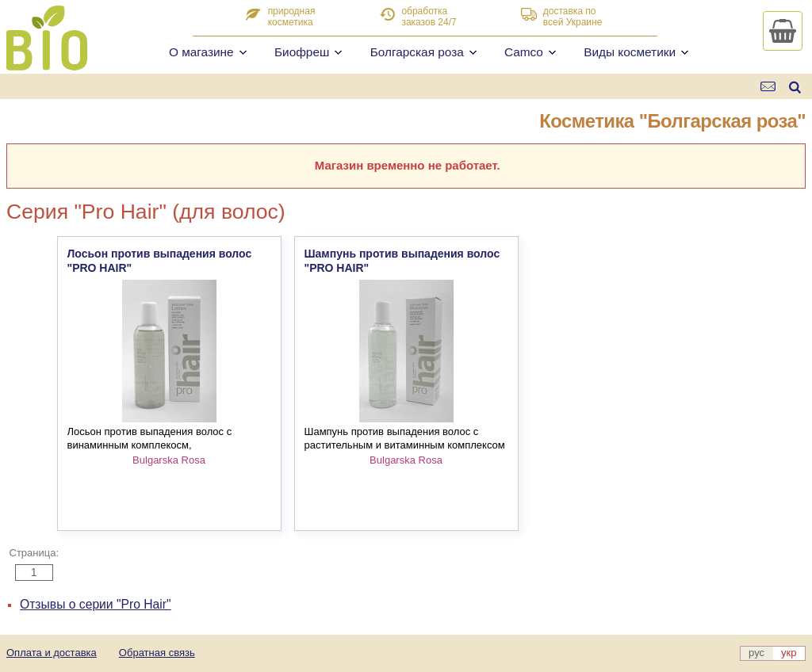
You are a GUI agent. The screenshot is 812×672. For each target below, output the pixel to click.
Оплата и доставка (52, 653)
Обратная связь (157, 653)
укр (789, 653)
